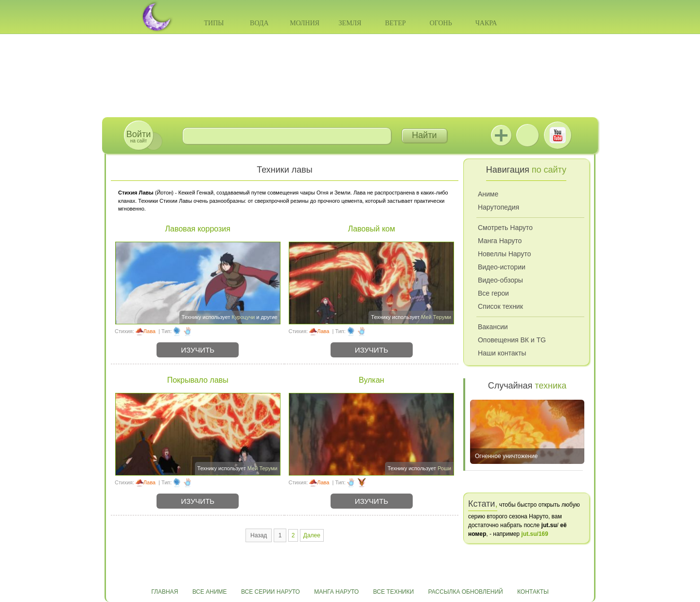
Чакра (486, 23)
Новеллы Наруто (504, 254)
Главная (165, 592)
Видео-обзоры (500, 280)
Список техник (500, 306)
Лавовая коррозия (197, 229)
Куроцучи (244, 317)
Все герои (493, 293)
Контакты (533, 592)
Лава (149, 331)
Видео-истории (502, 267)
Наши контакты (502, 353)
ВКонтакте (527, 135)
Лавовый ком (372, 229)
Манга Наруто (500, 241)
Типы (214, 23)
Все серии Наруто (271, 592)
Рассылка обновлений (466, 592)
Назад (259, 535)
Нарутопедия (499, 207)
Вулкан (372, 380)
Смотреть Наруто (505, 228)
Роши (444, 468)
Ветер (395, 23)
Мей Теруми (436, 317)
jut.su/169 (534, 534)
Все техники (393, 592)
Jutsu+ (501, 135)
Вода (259, 23)
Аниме (488, 194)
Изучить (198, 350)
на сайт (139, 136)
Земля (350, 23)
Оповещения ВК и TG (512, 340)
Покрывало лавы (198, 380)
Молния (305, 23)
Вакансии (493, 327)
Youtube (558, 135)
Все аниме (210, 592)
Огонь (441, 23)
